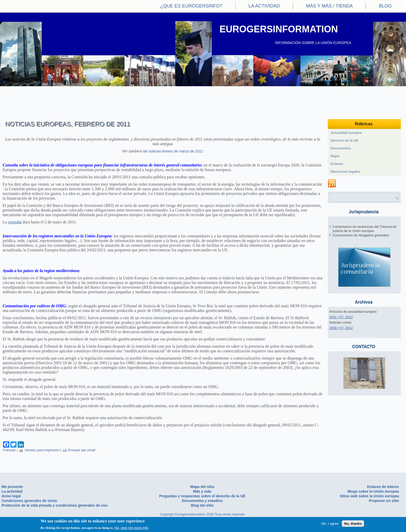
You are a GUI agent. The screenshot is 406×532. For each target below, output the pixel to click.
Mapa (335, 156)
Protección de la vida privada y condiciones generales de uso (55, 505)
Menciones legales (345, 172)
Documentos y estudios (202, 501)
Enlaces (337, 164)
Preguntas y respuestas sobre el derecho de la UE (202, 496)
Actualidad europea (346, 133)
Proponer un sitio (384, 501)
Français (9, 450)
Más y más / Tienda (329, 6)
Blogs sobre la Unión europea (373, 491)
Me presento (12, 487)
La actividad (264, 6)
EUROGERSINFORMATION (279, 29)
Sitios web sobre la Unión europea (369, 496)
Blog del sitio (202, 505)
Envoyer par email (79, 450)
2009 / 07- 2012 (341, 328)
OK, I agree (330, 524)
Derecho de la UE (344, 140)
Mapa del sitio (202, 487)
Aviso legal (11, 496)
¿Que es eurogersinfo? (191, 6)
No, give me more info (132, 528)
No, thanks (353, 524)
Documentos (341, 148)
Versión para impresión (39, 450)
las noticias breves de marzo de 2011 (173, 151)
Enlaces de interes (383, 487)
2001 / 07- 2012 (341, 317)
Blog (385, 6)
